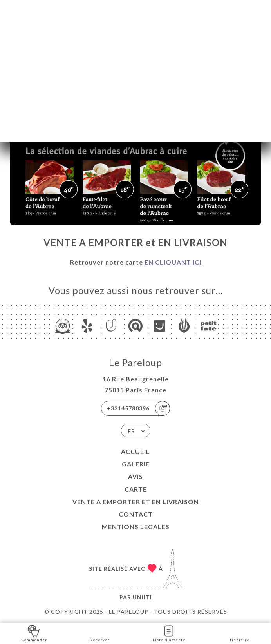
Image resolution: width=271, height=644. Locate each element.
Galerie (136, 464)
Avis (135, 476)
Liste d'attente (169, 633)
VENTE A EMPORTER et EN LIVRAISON (136, 502)
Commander (34, 633)
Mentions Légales (136, 527)
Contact (136, 514)
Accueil (135, 451)
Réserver (100, 633)
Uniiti (142, 597)
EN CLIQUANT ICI (173, 262)
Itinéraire (239, 633)
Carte (136, 489)
